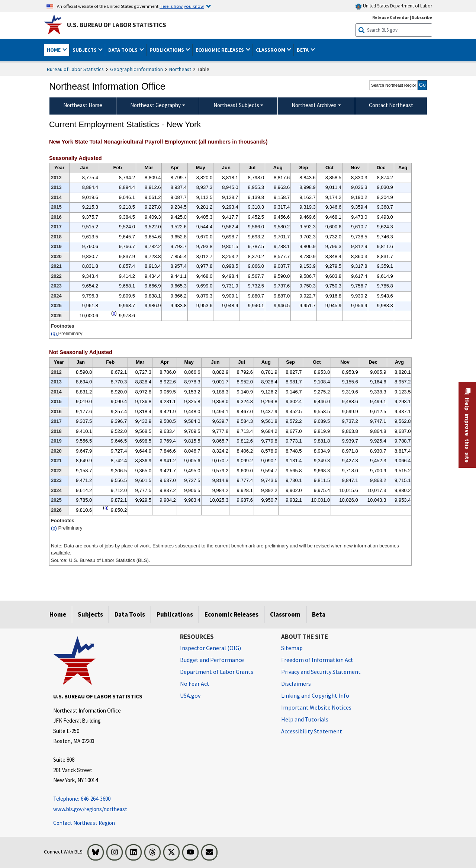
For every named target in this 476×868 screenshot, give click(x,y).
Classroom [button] (271, 50)
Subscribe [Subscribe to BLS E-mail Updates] (422, 17)
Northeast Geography (155, 105)
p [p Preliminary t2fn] (106, 508)
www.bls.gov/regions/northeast (90, 809)
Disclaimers (296, 684)
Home (58, 614)
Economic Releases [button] (220, 50)
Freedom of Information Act (317, 660)
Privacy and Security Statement (321, 672)
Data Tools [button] (123, 50)
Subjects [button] (85, 50)
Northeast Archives (314, 105)
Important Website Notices (316, 707)
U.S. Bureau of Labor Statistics (117, 25)
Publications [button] (167, 50)
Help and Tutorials (305, 719)
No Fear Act (195, 684)
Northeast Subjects (236, 105)
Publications (175, 614)
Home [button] (54, 50)
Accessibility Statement (312, 731)
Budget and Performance (212, 660)
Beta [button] (303, 50)
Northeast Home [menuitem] (83, 105)
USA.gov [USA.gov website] (190, 695)
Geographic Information (136, 69)
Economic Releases (231, 614)
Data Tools (130, 614)
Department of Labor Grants (217, 672)
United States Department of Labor (394, 6)
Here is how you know (182, 6)
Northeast (180, 69)
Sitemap (292, 648)
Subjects (90, 614)
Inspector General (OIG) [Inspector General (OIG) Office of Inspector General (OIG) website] (210, 648)
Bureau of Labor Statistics (75, 69)
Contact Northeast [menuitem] (391, 105)
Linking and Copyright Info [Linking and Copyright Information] (315, 695)
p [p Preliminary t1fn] (114, 313)
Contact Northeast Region (84, 823)
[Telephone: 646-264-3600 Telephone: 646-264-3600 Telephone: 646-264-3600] (111, 799)
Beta (319, 614)
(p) (55, 333)
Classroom (285, 614)
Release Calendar (391, 17)
